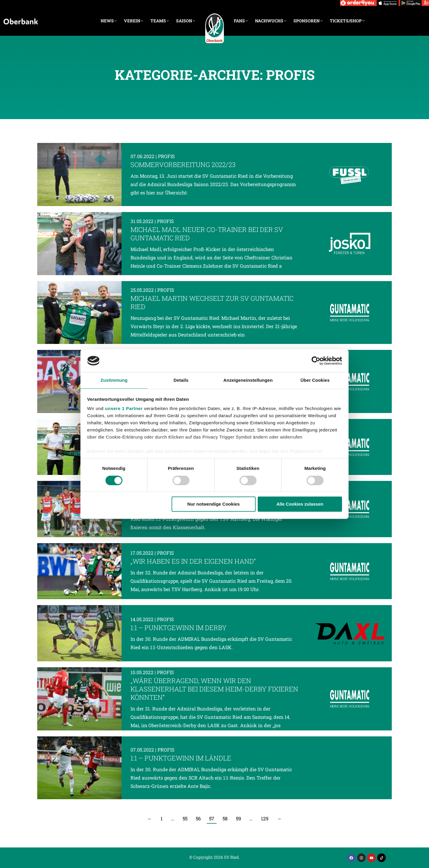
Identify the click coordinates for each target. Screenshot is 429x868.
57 (212, 818)
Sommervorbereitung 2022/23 (183, 165)
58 (225, 818)
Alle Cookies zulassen (300, 504)
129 (265, 818)
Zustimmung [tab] (114, 380)
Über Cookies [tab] (315, 380)
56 (198, 818)
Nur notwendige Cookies (214, 504)
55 (185, 818)
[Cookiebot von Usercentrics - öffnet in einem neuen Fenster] (316, 361)
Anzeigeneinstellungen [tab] (248, 380)
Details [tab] (181, 380)
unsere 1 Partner (124, 409)
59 (238, 818)
